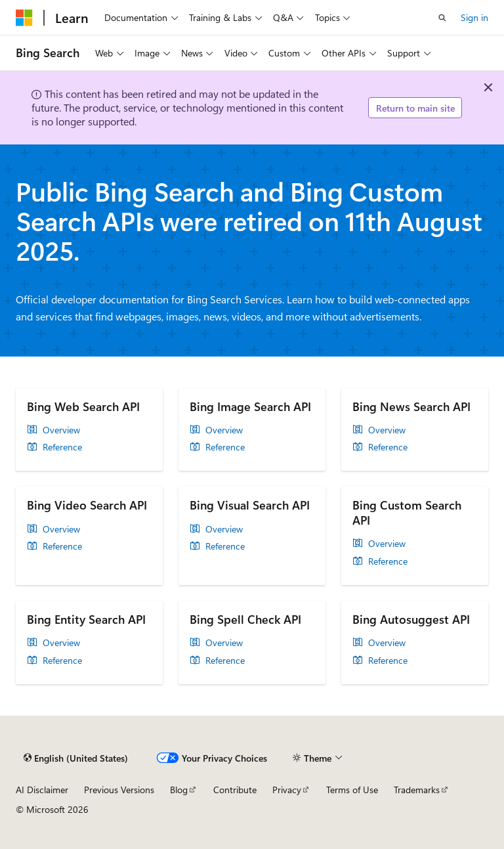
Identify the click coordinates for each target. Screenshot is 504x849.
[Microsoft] (24, 18)
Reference (62, 447)
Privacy (287, 790)
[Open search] (442, 18)
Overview (61, 430)
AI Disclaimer (42, 790)
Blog (179, 790)
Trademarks (417, 790)
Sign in (474, 17)
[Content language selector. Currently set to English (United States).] (76, 758)
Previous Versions (119, 790)
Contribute (235, 790)
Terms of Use (352, 790)
